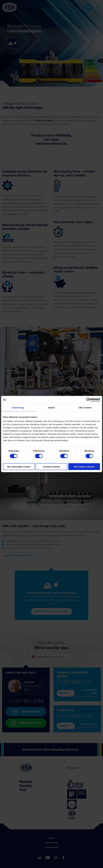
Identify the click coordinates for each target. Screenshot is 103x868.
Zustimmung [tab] (18, 407)
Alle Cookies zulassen (84, 467)
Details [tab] (52, 407)
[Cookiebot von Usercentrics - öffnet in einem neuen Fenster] (88, 400)
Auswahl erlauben (51, 467)
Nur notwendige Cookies (19, 467)
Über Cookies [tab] (85, 407)
